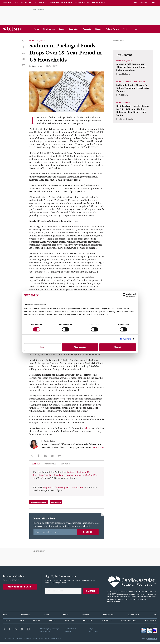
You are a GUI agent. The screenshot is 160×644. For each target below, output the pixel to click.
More (125, 29)
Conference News (130, 82)
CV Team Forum (134, 617)
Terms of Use (56, 641)
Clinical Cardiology (39, 505)
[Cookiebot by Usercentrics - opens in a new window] (125, 295)
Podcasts (87, 29)
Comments (66, 466)
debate (87, 428)
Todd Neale (123, 95)
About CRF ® (94, 634)
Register (144, 2)
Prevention (56, 505)
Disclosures (50, 466)
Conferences (49, 29)
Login (153, 2)
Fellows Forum (112, 29)
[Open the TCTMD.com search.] (136, 29)
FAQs (91, 631)
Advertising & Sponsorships (50, 631)
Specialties (74, 29)
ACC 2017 (143, 82)
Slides (62, 29)
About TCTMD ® (70, 631)
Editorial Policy (45, 634)
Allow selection (80, 347)
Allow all (118, 347)
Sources (36, 466)
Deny (43, 347)
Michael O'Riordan (126, 119)
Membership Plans (20, 589)
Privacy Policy (44, 641)
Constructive (152, 641)
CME (135, 2)
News (37, 29)
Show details (126, 339)
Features (127, 103)
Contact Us (68, 634)
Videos (98, 29)
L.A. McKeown (125, 74)
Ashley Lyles (37, 66)
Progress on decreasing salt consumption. (63, 490)
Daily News (41, 41)
